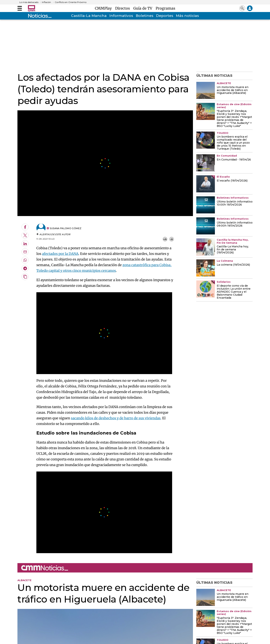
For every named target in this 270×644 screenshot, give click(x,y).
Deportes (165, 16)
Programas (165, 8)
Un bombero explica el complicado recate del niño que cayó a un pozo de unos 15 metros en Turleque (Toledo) (233, 143)
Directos (123, 8)
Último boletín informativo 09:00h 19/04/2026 (235, 224)
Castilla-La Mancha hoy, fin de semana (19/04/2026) (233, 250)
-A (171, 239)
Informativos (121, 16)
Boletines (145, 16)
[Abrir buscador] (242, 8)
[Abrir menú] (20, 8)
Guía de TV (144, 8)
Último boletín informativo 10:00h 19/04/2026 (235, 203)
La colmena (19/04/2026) (233, 265)
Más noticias (187, 16)
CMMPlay (104, 8)
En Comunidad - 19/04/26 (234, 160)
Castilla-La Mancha (89, 16)
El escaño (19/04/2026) (232, 181)
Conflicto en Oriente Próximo (71, 2)
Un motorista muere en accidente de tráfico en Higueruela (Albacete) (233, 90)
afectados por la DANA (60, 254)
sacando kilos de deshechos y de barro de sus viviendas (116, 418)
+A (165, 239)
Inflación (46, 2)
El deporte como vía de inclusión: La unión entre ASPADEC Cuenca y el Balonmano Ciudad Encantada (234, 292)
